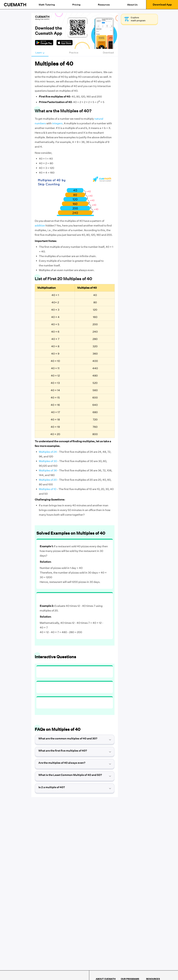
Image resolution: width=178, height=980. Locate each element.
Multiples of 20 (48, 480)
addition (40, 226)
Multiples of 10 (48, 489)
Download (108, 53)
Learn (40, 53)
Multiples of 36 (48, 470)
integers (57, 123)
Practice (74, 53)
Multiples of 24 (48, 452)
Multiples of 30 (48, 461)
